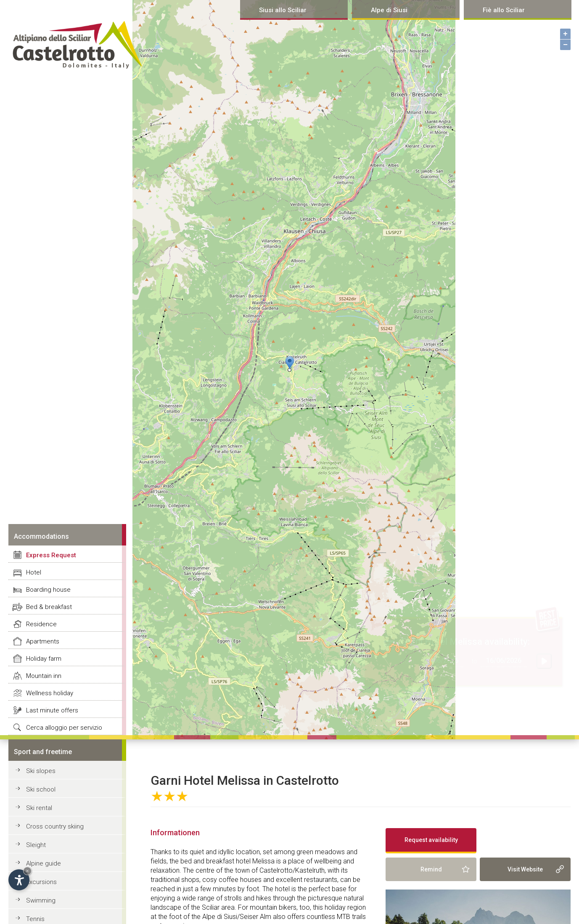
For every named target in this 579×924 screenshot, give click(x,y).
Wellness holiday (50, 693)
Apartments (43, 641)
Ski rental (39, 808)
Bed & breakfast (49, 607)
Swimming (41, 900)
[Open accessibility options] (19, 880)
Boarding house (48, 590)
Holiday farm (44, 659)
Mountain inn (44, 676)
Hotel (34, 572)
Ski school (41, 789)
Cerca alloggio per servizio (64, 728)
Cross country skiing (55, 826)
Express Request (51, 555)
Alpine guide (44, 863)
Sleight (36, 845)
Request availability (431, 840)
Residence (41, 624)
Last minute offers (52, 710)
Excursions (41, 882)
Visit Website (525, 869)
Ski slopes (41, 771)
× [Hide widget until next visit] (27, 871)
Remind (431, 869)
